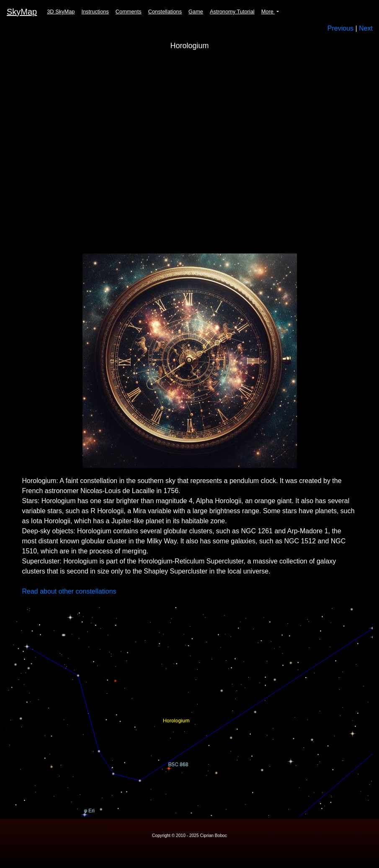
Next (366, 28)
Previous (340, 28)
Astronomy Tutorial (232, 12)
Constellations (165, 12)
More (268, 12)
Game (196, 12)
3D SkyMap (61, 12)
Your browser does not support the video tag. (190, 154)
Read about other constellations (69, 591)
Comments (129, 12)
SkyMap (22, 12)
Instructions (95, 12)
